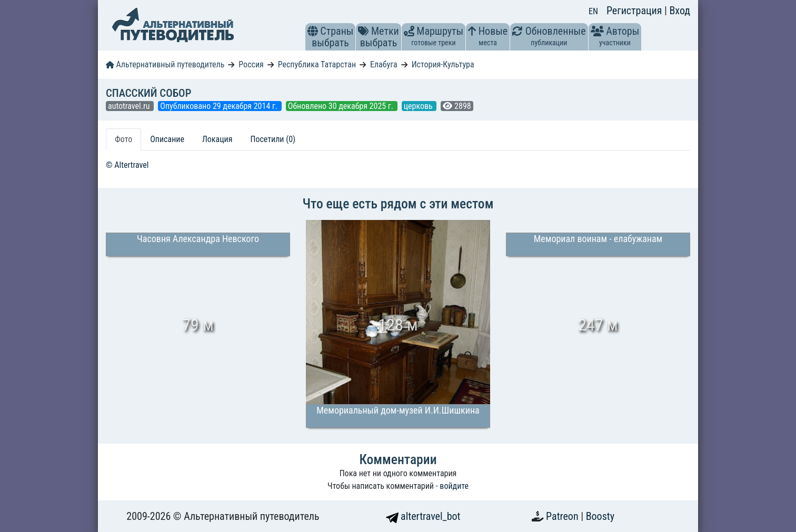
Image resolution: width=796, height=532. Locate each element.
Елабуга (384, 64)
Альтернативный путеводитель (165, 64)
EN (593, 11)
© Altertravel (127, 165)
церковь (419, 106)
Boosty (600, 516)
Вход (680, 11)
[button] (313, 31)
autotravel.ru (130, 106)
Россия (251, 64)
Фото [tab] (123, 139)
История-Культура (443, 64)
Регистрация (635, 11)
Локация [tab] (217, 139)
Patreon (563, 516)
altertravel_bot (423, 516)
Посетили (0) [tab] (273, 139)
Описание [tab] (167, 139)
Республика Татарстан (317, 64)
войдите (454, 486)
